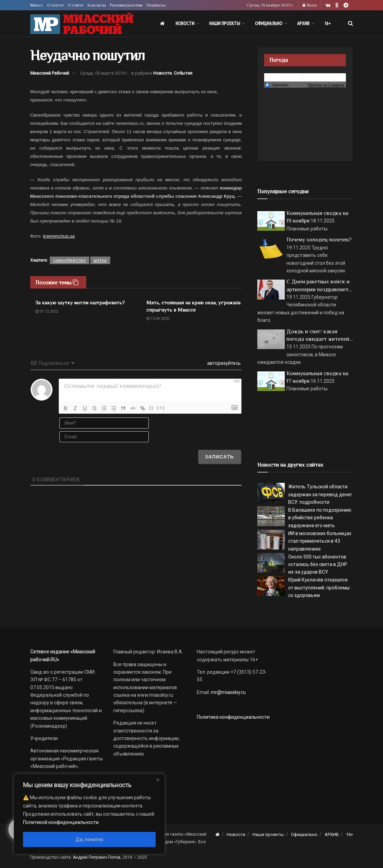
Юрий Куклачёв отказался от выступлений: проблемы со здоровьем (319, 588)
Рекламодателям (126, 5)
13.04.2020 (158, 319)
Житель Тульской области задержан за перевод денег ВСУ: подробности (320, 494)
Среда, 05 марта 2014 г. (104, 73)
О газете (55, 5)
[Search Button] (351, 23)
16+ (328, 23)
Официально (269, 23)
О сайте (76, 5)
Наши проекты (225, 23)
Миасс (37, 5)
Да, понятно (89, 839)
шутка (100, 260)
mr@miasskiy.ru (228, 692)
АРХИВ (303, 23)
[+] (161, 408)
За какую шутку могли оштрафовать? (80, 302)
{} (151, 408)
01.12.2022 (47, 311)
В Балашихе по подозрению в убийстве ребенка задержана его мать (320, 518)
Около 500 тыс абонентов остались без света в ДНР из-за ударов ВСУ (318, 565)
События (183, 73)
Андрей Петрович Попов (97, 857)
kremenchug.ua (59, 236)
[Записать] (220, 457)
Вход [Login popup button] (310, 5)
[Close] (158, 780)
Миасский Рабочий (50, 73)
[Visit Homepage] (82, 24)
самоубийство (70, 260)
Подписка (156, 5)
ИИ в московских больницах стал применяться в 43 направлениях (320, 541)
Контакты (97, 5)
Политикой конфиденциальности (61, 822)
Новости (185, 23)
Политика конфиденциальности (233, 717)
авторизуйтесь (223, 363)
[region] (89, 814)
